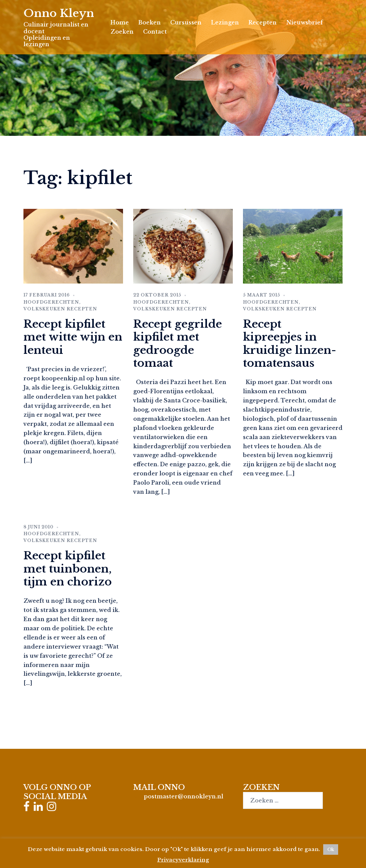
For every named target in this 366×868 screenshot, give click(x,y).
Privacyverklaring (183, 860)
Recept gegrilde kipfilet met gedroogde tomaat (178, 343)
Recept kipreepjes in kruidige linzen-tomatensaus (290, 343)
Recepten (263, 22)
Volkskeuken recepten (60, 309)
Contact (155, 32)
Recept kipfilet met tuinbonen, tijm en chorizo (68, 569)
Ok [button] (331, 849)
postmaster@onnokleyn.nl (184, 796)
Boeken (150, 22)
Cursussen (186, 22)
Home (120, 22)
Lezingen (225, 22)
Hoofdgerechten (51, 302)
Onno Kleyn (59, 13)
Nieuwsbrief (304, 22)
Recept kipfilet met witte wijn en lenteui (73, 337)
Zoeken (122, 32)
